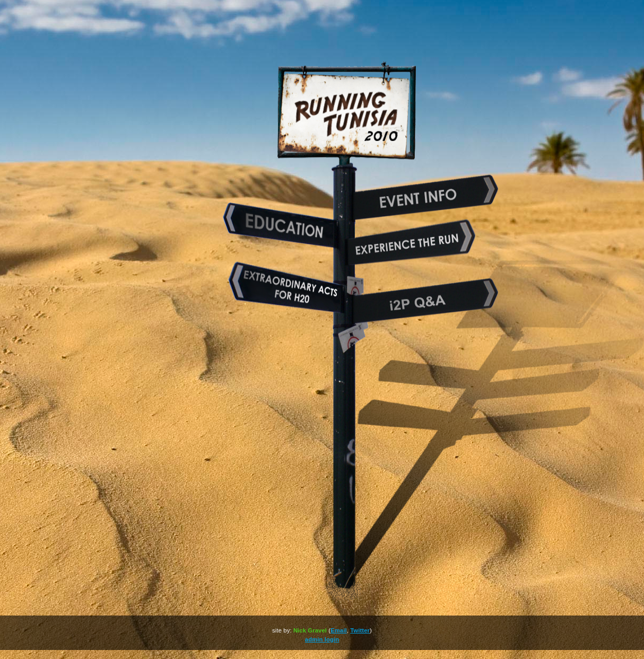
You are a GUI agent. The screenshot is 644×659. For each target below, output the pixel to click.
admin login (322, 639)
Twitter (360, 630)
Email (339, 630)
